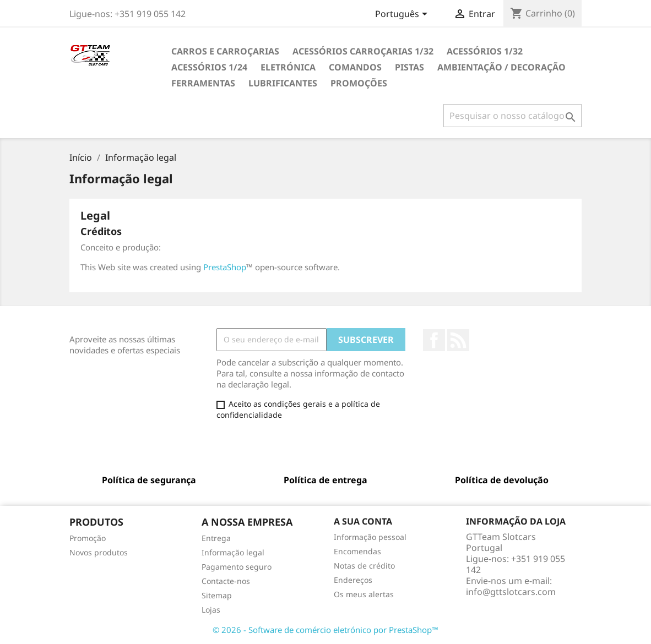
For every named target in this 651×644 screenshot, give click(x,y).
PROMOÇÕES (359, 83)
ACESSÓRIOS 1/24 (209, 67)
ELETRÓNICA (288, 67)
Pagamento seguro (237, 567)
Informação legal (233, 552)
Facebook (434, 340)
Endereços (353, 580)
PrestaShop (225, 267)
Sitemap (217, 595)
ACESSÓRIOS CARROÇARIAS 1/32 (363, 51)
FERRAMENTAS (203, 83)
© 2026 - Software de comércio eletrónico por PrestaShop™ (325, 630)
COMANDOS (355, 67)
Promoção (88, 538)
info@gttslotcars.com (511, 592)
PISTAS (409, 67)
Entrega (216, 538)
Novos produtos (99, 552)
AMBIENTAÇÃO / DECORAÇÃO (501, 67)
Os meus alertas (364, 594)
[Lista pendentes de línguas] (403, 15)
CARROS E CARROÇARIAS (225, 51)
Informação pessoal (370, 537)
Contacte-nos (226, 581)
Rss (458, 340)
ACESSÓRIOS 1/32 (485, 51)
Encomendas (357, 551)
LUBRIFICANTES (283, 83)
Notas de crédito (364, 566)
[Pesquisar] (512, 116)
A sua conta (363, 521)
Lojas (211, 610)
